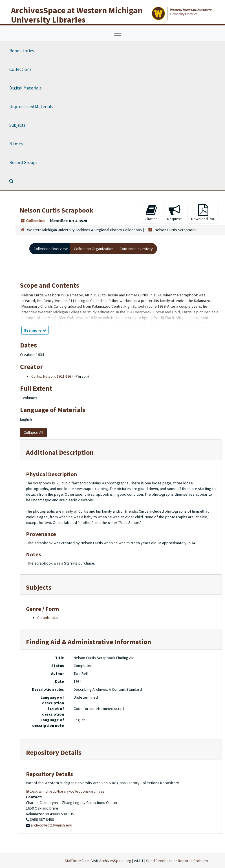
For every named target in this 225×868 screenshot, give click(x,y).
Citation (151, 213)
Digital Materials (26, 88)
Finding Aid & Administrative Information (89, 642)
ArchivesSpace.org (115, 861)
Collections (20, 69)
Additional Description (60, 452)
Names (16, 144)
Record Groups (23, 162)
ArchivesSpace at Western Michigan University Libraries (77, 15)
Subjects (17, 125)
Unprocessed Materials (31, 106)
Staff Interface (77, 861)
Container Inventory (136, 249)
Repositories (22, 51)
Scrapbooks (48, 618)
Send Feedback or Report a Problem (177, 861)
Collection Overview (51, 249)
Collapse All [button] (33, 432)
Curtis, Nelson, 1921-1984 (52, 376)
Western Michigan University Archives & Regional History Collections (84, 230)
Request (174, 213)
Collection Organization (94, 249)
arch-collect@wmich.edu (51, 825)
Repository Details (54, 752)
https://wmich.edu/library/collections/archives (65, 791)
